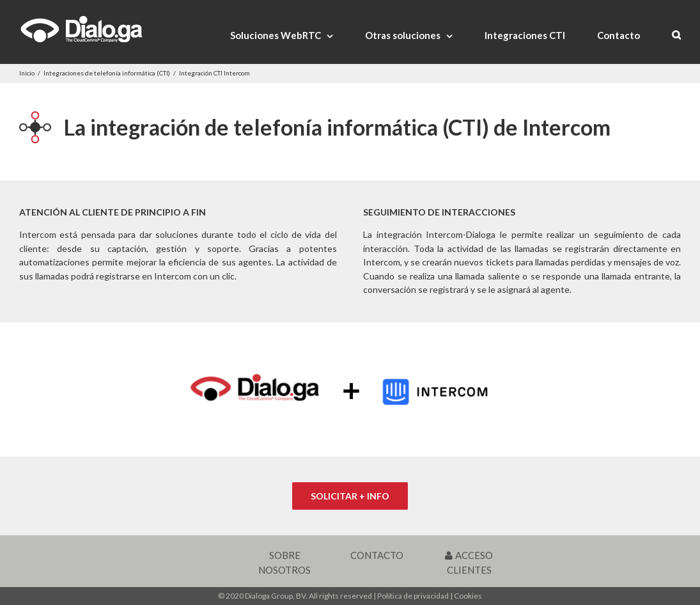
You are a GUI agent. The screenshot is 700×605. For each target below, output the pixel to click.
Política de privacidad (413, 596)
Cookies (468, 596)
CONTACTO (377, 555)
